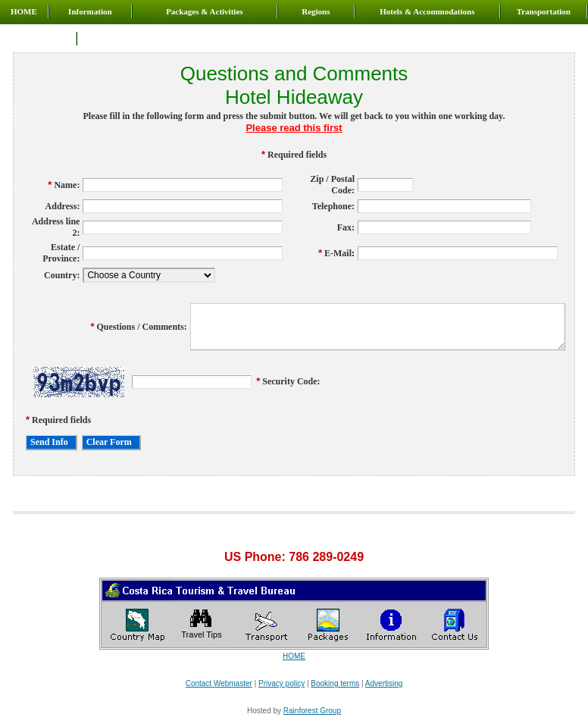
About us (38, 39)
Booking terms (335, 683)
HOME (24, 11)
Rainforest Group (312, 711)
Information (90, 11)
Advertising (384, 683)
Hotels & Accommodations (427, 11)
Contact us (107, 39)
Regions (316, 11)
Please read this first (294, 128)
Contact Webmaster (219, 683)
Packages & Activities (204, 11)
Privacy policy (281, 683)
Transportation (544, 11)
